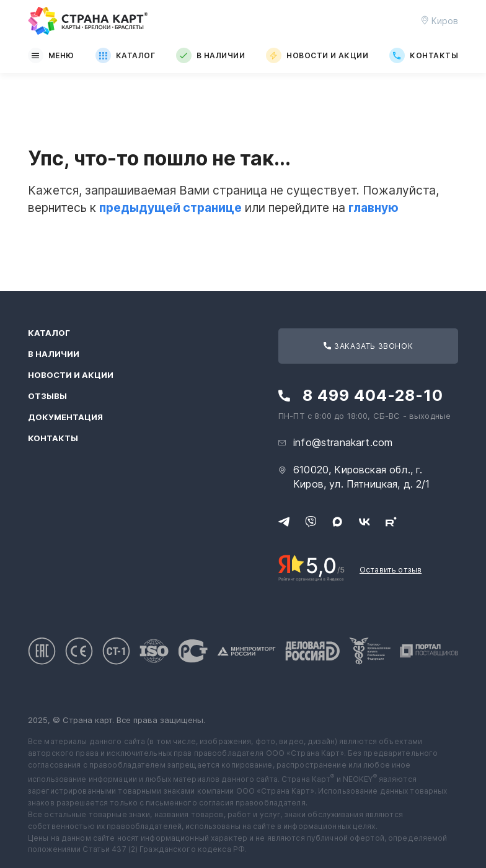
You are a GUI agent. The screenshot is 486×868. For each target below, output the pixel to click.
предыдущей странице (170, 208)
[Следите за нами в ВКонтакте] (365, 522)
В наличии (210, 55)
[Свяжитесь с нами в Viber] (311, 522)
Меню (51, 55)
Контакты (424, 55)
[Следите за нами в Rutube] (391, 522)
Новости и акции (317, 55)
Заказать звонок (368, 346)
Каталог (125, 55)
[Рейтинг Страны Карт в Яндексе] (311, 567)
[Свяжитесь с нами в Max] (337, 522)
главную (373, 208)
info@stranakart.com (343, 442)
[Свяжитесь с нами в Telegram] (284, 522)
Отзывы (47, 396)
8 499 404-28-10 (373, 396)
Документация (65, 417)
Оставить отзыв (391, 570)
